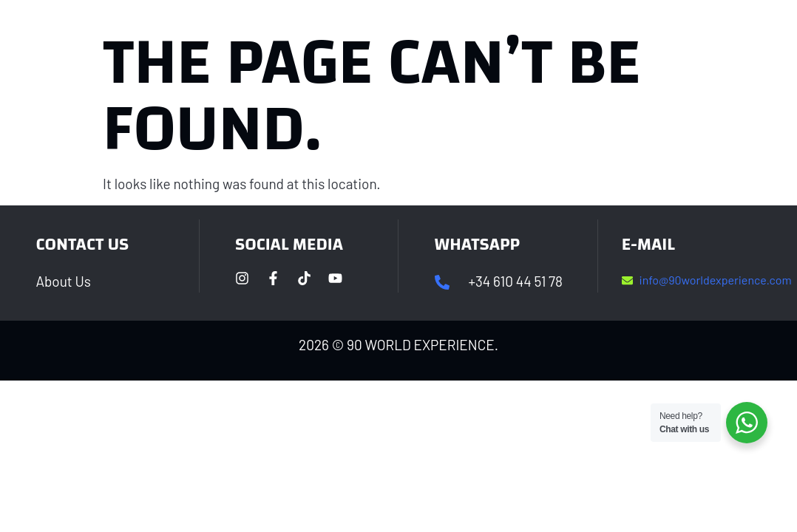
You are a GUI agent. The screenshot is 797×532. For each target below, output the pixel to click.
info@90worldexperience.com (716, 280)
